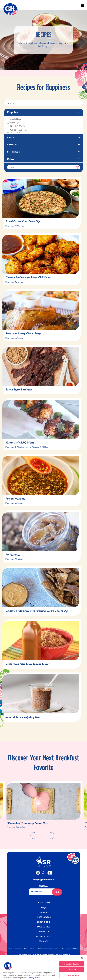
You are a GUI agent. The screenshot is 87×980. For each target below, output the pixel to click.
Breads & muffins (16, 126)
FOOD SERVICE (44, 927)
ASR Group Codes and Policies (70, 949)
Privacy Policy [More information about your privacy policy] (34, 978)
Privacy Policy (18, 949)
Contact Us (44, 932)
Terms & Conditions (29, 949)
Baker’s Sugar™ (43, 936)
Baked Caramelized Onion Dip (22, 221)
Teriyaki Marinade (15, 499)
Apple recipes (15, 119)
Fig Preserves (13, 555)
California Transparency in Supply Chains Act (48, 949)
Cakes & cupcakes (17, 130)
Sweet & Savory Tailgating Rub (22, 717)
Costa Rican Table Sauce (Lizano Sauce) (27, 664)
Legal (11, 949)
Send (57, 892)
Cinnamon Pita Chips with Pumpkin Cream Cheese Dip (36, 611)
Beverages (13, 122)
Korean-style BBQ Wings (20, 443)
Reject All (72, 970)
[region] (43, 968)
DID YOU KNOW (44, 903)
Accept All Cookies (72, 964)
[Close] (82, 958)
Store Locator (44, 917)
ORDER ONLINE (43, 922)
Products (44, 941)
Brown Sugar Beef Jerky (19, 389)
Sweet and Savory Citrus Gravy (23, 333)
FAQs (43, 908)
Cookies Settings (72, 975)
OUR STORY (43, 912)
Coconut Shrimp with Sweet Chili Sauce (28, 277)
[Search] (44, 167)
